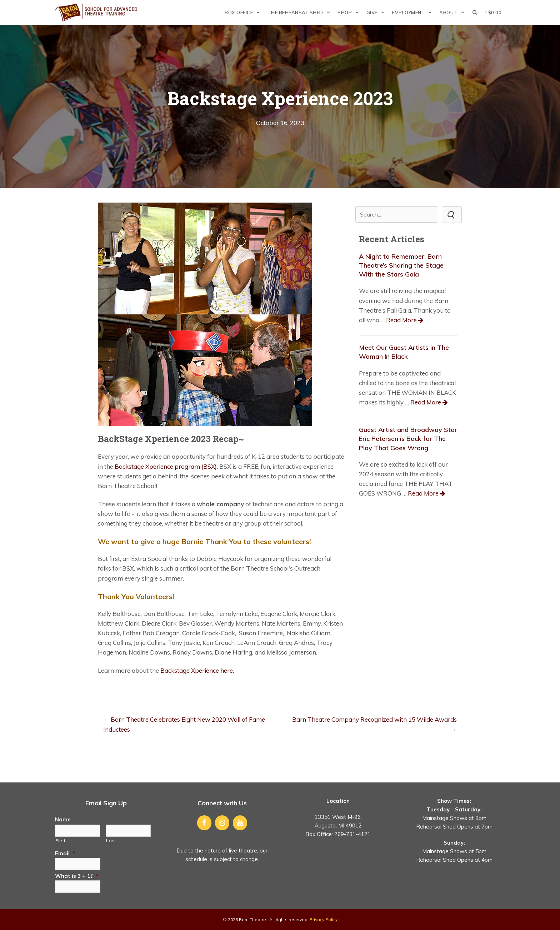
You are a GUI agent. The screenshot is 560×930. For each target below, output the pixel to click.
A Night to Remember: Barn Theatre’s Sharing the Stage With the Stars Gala (401, 265)
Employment (414, 13)
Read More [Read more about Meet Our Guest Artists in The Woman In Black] (426, 402)
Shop (350, 13)
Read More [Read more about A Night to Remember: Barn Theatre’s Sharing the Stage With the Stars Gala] (401, 320)
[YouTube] (240, 823)
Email (65, 853)
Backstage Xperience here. (197, 670)
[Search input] (397, 214)
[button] (452, 214)
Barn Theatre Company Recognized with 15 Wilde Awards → (374, 724)
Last (111, 841)
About (454, 13)
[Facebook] (204, 823)
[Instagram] (222, 823)
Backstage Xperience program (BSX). (166, 466)
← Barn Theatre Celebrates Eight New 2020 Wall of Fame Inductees (184, 724)
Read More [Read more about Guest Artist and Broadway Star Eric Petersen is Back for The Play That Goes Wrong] (423, 493)
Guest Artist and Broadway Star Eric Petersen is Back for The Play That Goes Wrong (408, 439)
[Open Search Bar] (475, 13)
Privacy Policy (324, 919)
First (60, 841)
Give (377, 13)
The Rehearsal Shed (301, 13)
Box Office (244, 13)
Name (63, 819)
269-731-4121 (352, 834)
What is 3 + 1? (77, 876)
